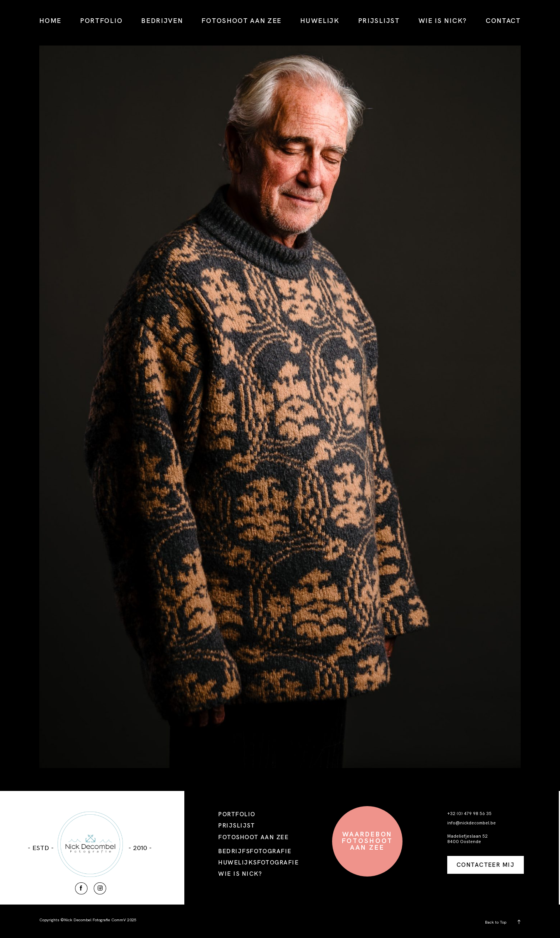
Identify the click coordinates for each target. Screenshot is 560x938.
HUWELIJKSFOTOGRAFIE (258, 862)
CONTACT (503, 20)
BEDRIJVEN (162, 20)
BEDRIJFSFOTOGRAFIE (255, 851)
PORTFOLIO (101, 20)
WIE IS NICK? (443, 20)
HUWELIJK (320, 20)
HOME (50, 20)
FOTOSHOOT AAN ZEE (241, 20)
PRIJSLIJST (379, 20)
